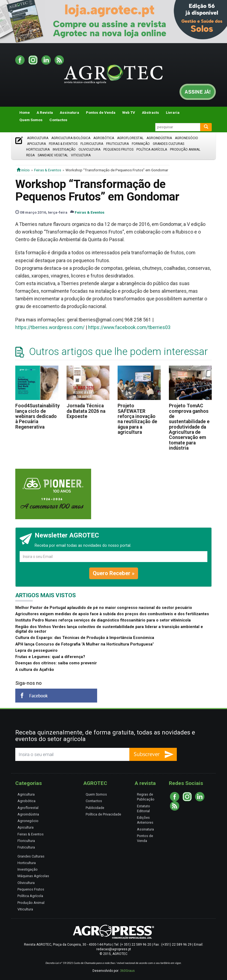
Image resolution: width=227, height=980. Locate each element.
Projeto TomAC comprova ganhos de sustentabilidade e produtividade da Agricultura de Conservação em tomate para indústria (189, 427)
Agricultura (38, 138)
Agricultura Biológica (71, 138)
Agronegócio (186, 138)
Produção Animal (185, 150)
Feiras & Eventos (63, 144)
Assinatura (69, 112)
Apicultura (36, 144)
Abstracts (150, 112)
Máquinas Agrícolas (33, 876)
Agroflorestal (130, 138)
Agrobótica (104, 138)
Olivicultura (89, 150)
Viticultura (81, 155)
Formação (141, 144)
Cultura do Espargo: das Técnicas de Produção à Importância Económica (85, 638)
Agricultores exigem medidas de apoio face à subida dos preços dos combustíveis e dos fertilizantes (112, 614)
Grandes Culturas (168, 144)
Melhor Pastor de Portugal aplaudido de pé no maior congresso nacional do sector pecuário (104, 608)
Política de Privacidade (103, 814)
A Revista (45, 112)
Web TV (129, 112)
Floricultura (92, 144)
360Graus (127, 971)
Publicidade (95, 808)
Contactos (58, 120)
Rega (30, 155)
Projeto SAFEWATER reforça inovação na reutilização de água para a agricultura (137, 419)
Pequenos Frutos (118, 150)
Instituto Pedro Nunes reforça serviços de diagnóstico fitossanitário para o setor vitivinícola (103, 620)
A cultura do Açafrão (35, 670)
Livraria (173, 112)
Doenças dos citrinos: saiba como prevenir (56, 663)
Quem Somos (31, 120)
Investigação (64, 150)
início (23, 170)
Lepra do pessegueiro (36, 651)
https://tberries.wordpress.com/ (50, 327)
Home (25, 112)
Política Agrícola (152, 150)
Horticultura (38, 150)
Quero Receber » (114, 573)
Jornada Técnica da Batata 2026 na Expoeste (86, 411)
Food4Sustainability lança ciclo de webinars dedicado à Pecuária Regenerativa (38, 416)
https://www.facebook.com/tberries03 (129, 327)
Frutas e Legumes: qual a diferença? (50, 657)
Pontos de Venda (101, 112)
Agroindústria (159, 138)
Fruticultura (117, 144)
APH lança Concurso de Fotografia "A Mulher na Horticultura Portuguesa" (84, 644)
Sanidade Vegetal (53, 155)
